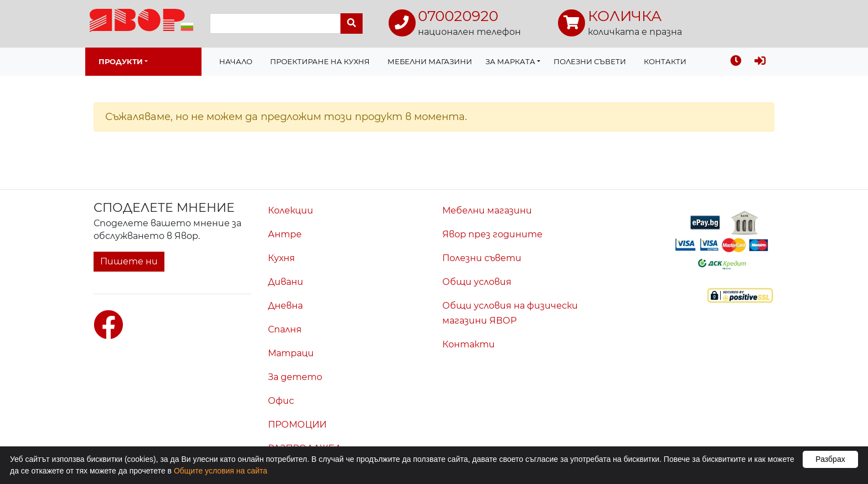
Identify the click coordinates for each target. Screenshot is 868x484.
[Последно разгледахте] (736, 62)
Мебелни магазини (430, 61)
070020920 (458, 16)
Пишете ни (129, 261)
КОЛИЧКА (625, 16)
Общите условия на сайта (221, 471)
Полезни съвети (590, 61)
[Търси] (352, 24)
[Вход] (760, 62)
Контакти (665, 61)
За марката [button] (510, 61)
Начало (236, 61)
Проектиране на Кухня (320, 61)
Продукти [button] (121, 61)
